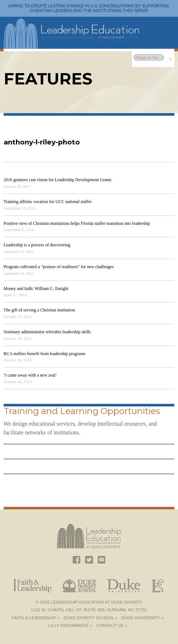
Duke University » (142, 618)
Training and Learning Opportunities (82, 411)
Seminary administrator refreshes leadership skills (47, 332)
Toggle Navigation (165, 28)
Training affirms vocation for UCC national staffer (48, 202)
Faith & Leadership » (36, 618)
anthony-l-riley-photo (42, 142)
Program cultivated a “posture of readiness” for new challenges (59, 267)
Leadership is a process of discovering (37, 245)
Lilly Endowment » (70, 625)
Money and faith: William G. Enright (36, 289)
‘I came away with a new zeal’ (30, 375)
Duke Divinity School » (90, 618)
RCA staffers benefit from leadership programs (44, 354)
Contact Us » (112, 625)
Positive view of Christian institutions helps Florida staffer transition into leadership (77, 223)
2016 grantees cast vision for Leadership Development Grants (58, 180)
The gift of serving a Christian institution (39, 310)
